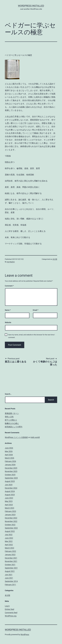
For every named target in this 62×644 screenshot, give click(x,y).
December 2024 (11, 488)
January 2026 (10, 465)
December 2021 (11, 558)
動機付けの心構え (12, 423)
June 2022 (9, 538)
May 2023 (9, 501)
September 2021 (11, 568)
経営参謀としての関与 (14, 427)
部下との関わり (11, 420)
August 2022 (10, 531)
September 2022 (11, 528)
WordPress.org (11, 616)
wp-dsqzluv (11, 262)
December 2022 (11, 518)
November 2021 (11, 561)
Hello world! (35, 437)
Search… (8, 394)
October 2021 (10, 565)
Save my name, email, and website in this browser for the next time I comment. (31, 336)
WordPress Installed (31, 6)
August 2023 (10, 495)
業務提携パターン (12, 413)
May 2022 (9, 541)
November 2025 (11, 471)
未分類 (55, 259)
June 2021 (9, 578)
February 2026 (10, 461)
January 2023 (10, 515)
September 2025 (11, 478)
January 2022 (10, 555)
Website (8, 322)
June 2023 (9, 498)
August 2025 (10, 481)
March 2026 (10, 458)
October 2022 (10, 525)
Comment (9, 286)
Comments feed (11, 613)
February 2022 (10, 551)
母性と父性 (9, 417)
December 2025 (11, 468)
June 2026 (9, 448)
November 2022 (11, 521)
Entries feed (9, 609)
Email (36, 310)
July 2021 (9, 575)
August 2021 (10, 571)
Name (8, 310)
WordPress (25, 634)
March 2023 (10, 508)
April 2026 (9, 455)
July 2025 (9, 485)
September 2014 (11, 581)
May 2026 (9, 451)
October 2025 (10, 475)
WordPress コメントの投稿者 (16, 437)
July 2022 (9, 535)
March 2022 (10, 548)
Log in (7, 606)
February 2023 (10, 511)
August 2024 (10, 491)
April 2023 (9, 505)
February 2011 (10, 585)
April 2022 (9, 545)
